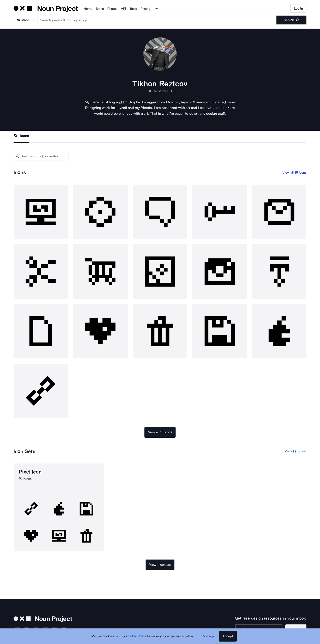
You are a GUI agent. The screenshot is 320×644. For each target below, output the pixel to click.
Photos (112, 9)
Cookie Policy (136, 636)
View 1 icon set (296, 451)
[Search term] (157, 20)
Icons (100, 9)
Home (88, 9)
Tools (133, 9)
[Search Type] (25, 20)
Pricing (145, 9)
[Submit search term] (291, 20)
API (123, 9)
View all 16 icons (295, 173)
